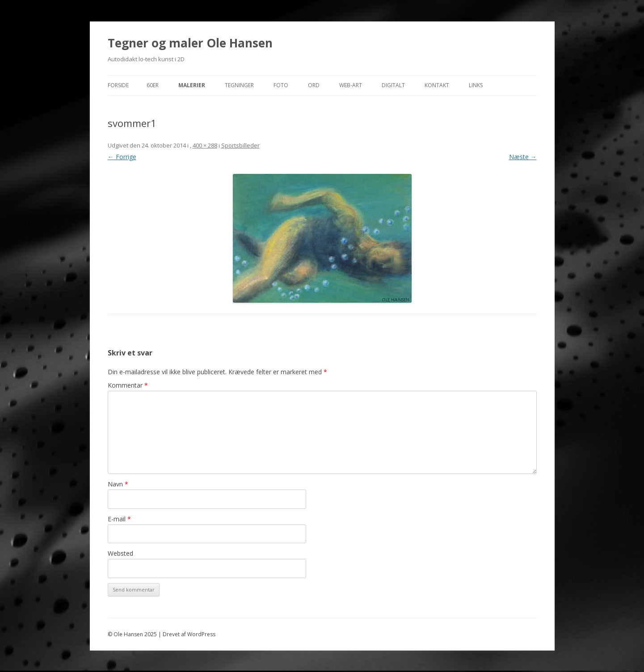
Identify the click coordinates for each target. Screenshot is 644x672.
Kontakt (437, 85)
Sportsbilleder (240, 145)
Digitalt (393, 85)
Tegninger (239, 85)
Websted (120, 553)
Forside (118, 85)
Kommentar (128, 385)
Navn (118, 484)
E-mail (119, 519)
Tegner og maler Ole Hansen (190, 43)
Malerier (192, 85)
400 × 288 (205, 145)
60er (153, 85)
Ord (314, 85)
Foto (281, 85)
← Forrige (122, 157)
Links (476, 85)
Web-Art (351, 85)
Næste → (523, 157)
